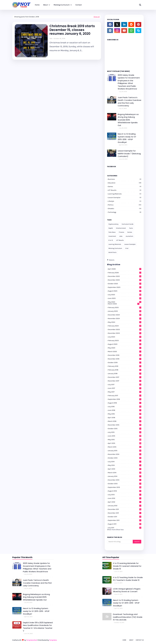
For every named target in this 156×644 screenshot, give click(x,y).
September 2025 (125, 287)
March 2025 (124, 304)
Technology (125, 212)
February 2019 (125, 366)
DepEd (111, 228)
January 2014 (125, 476)
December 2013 (125, 480)
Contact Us (140, 640)
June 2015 (125, 436)
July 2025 (125, 295)
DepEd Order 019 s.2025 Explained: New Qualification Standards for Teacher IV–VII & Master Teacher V (38, 627)
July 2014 (125, 462)
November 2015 (125, 425)
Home (124, 640)
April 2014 (125, 469)
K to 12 (111, 240)
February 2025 (125, 307)
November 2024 (125, 318)
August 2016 (125, 403)
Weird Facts (112, 252)
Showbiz (125, 208)
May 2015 (125, 440)
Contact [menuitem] (79, 5)
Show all (97, 17)
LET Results (125, 190)
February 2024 (125, 326)
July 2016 (125, 407)
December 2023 (125, 329)
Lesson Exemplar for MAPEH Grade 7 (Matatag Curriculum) (129, 154)
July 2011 (125, 528)
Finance (121, 232)
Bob (51, 38)
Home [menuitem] (37, 5)
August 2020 (125, 344)
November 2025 (125, 280)
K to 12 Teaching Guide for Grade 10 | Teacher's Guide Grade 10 (128, 579)
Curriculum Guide (128, 224)
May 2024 (125, 322)
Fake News (112, 232)
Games (125, 186)
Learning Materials (125, 194)
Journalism (129, 236)
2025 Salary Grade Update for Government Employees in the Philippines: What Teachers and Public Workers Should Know (129, 82)
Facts (131, 228)
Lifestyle (125, 201)
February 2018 (125, 370)
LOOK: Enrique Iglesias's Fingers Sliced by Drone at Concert (127, 590)
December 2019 (125, 355)
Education (125, 183)
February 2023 (125, 340)
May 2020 (125, 348)
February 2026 (125, 273)
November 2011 (125, 513)
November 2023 (125, 333)
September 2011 (125, 520)
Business (125, 179)
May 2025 (125, 302)
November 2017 (125, 381)
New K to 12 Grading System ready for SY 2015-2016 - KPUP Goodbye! (127, 138)
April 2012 (125, 502)
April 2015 (125, 443)
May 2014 (125, 465)
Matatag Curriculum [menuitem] (62, 5)
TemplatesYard (32, 640)
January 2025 (125, 311)
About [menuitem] (45, 5)
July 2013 (125, 495)
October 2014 (125, 458)
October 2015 (125, 429)
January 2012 (125, 506)
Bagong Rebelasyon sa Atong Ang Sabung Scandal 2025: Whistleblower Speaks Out (128, 120)
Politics (125, 205)
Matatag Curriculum (115, 248)
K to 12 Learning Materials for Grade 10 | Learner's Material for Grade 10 (127, 566)
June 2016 (125, 410)
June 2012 (125, 498)
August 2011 (125, 524)
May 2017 (125, 392)
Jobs (121, 236)
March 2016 (125, 421)
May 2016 (125, 414)
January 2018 (125, 373)
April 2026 (125, 269)
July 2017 (125, 385)
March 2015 (125, 447)
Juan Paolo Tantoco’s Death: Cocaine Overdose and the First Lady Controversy (129, 102)
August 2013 (125, 491)
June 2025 (125, 298)
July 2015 (125, 432)
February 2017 (125, 396)
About (131, 640)
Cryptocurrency (113, 224)
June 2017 (125, 388)
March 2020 (125, 351)
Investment (112, 236)
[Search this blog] (120, 542)
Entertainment (121, 228)
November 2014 (125, 454)
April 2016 (125, 418)
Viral (127, 248)
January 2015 (125, 451)
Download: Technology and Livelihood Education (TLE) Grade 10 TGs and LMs (128, 617)
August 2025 (125, 291)
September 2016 (125, 399)
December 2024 (125, 315)
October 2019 (125, 362)
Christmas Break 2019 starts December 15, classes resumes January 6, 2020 (72, 30)
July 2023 (125, 337)
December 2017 (125, 377)
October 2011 (125, 517)
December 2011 (125, 509)
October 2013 (125, 484)
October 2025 (125, 284)
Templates (53, 640)
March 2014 (125, 473)
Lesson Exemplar (125, 197)
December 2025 (125, 276)
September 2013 (125, 487)
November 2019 (125, 359)
